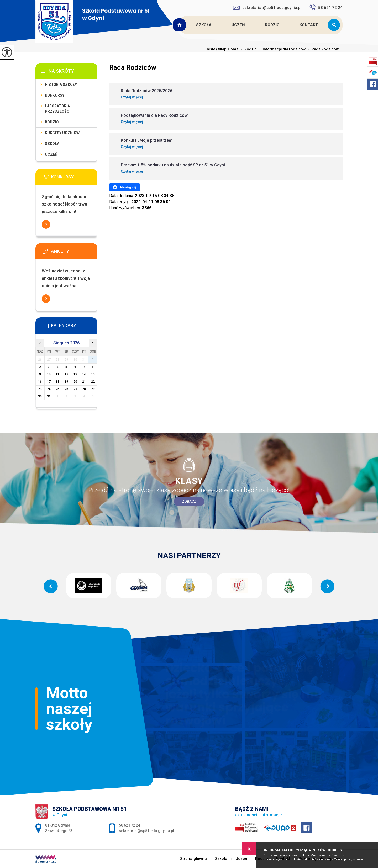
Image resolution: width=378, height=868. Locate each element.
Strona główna (180, 25)
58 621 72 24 (326, 7)
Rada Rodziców (133, 67)
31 (49, 396)
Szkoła (204, 25)
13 (75, 374)
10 (49, 374)
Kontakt (309, 25)
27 (75, 389)
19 (66, 382)
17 (49, 382)
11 (57, 374)
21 (84, 382)
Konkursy (55, 95)
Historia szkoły (61, 85)
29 (93, 389)
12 (66, 374)
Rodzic (272, 25)
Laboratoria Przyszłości (58, 109)
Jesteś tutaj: (217, 49)
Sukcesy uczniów (62, 133)
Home (233, 49)
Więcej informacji (46, 224)
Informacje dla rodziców (281, 49)
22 (93, 382)
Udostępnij (125, 187)
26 (66, 389)
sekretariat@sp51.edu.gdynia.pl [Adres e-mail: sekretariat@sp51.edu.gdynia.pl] (146, 831)
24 (49, 389)
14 (84, 374)
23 (40, 389)
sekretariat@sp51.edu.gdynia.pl (267, 8)
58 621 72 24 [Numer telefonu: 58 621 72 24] (130, 825)
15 (93, 374)
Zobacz (189, 501)
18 (57, 382)
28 (84, 389)
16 (40, 382)
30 (40, 396)
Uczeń (238, 25)
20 (75, 382)
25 (57, 389)
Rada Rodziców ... (324, 49)
